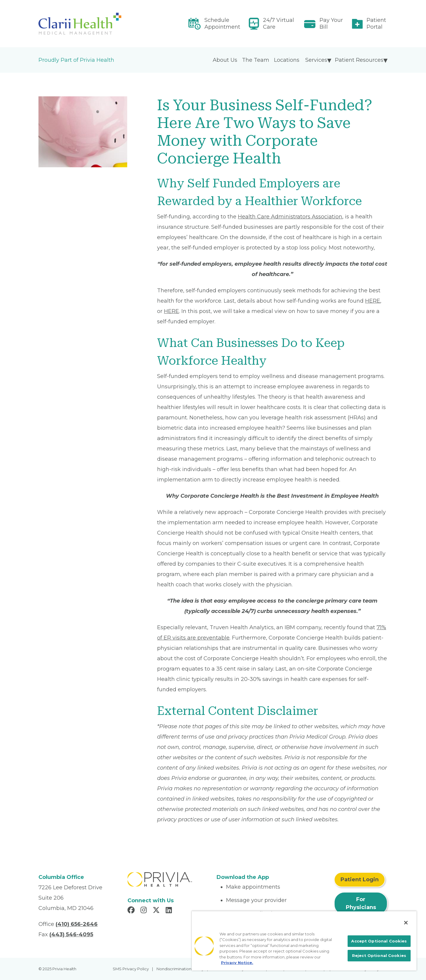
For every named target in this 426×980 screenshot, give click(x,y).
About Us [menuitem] (225, 60)
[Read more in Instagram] (145, 911)
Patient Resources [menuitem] (359, 60)
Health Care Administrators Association (290, 217)
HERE (373, 301)
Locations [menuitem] (287, 60)
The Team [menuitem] (256, 60)
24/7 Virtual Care (279, 23)
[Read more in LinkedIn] (170, 911)
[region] (304, 941)
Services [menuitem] (316, 60)
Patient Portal (376, 23)
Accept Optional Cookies (379, 941)
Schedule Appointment (222, 23)
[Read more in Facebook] (132, 911)
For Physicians (361, 903)
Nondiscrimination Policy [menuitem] (180, 969)
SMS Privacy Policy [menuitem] (131, 969)
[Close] (406, 923)
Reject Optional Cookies (379, 955)
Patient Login (360, 880)
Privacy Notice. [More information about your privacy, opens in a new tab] (237, 963)
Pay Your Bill (331, 23)
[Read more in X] (157, 911)
